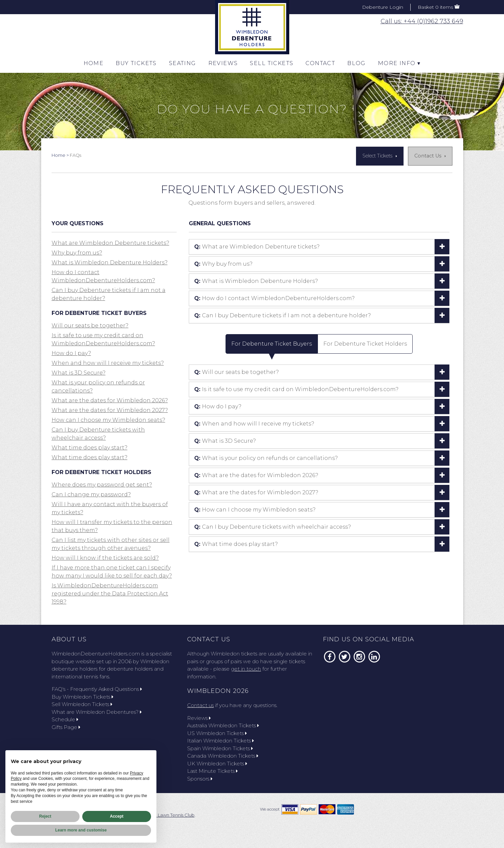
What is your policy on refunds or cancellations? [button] (266, 458)
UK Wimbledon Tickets (217, 764)
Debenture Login (383, 7)
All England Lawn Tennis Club (164, 815)
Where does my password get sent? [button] (102, 485)
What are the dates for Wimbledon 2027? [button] (110, 410)
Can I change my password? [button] (91, 494)
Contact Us (428, 156)
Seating (183, 63)
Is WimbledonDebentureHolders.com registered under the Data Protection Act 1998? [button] (110, 594)
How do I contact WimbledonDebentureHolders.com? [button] (274, 298)
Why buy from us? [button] (77, 253)
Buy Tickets (136, 63)
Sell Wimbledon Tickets (82, 704)
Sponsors (200, 779)
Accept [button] (117, 816)
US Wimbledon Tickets (217, 733)
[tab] (319, 247)
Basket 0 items (435, 7)
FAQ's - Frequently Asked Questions (97, 689)
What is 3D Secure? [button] (79, 373)
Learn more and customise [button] (81, 830)
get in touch (246, 669)
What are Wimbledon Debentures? (97, 712)
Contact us (200, 705)
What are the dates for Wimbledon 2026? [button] (110, 400)
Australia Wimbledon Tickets (223, 725)
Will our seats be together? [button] (90, 326)
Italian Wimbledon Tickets (220, 741)
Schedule (65, 719)
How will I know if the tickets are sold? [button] (105, 558)
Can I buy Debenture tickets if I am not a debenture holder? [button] (283, 315)
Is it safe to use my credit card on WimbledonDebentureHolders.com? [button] (296, 389)
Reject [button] (45, 816)
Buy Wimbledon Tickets (82, 697)
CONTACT (320, 63)
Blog (357, 63)
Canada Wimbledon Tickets (223, 756)
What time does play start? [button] (90, 448)
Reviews (223, 63)
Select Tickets (377, 156)
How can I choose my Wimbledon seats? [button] (108, 420)
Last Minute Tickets (212, 771)
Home (94, 63)
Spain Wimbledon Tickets (220, 748)
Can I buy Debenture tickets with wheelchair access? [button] (273, 527)
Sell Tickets (272, 63)
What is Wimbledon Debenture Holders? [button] (110, 262)
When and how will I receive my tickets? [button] (108, 363)
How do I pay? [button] (71, 353)
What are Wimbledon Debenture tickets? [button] (110, 243)
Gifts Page (66, 727)
